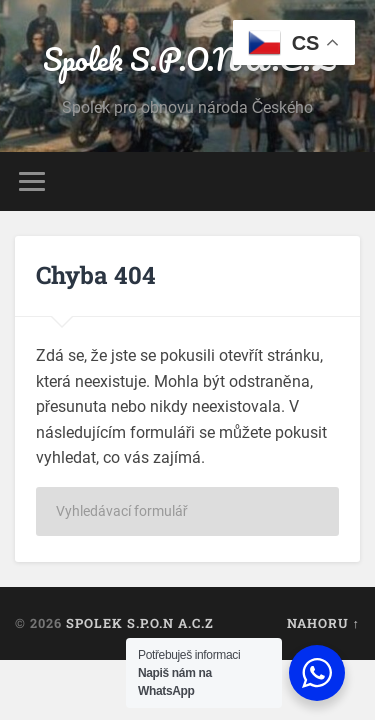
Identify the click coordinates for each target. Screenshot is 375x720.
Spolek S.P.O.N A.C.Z (187, 59)
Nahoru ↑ (323, 623)
